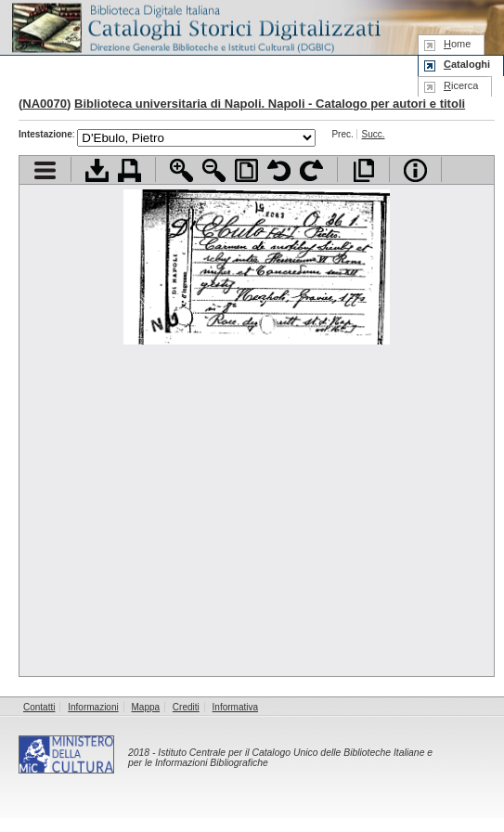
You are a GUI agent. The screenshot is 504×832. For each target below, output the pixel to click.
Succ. (374, 134)
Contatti (39, 707)
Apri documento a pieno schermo (363, 170)
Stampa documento (129, 170)
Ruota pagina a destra (311, 170)
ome (457, 44)
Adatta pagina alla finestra (246, 170)
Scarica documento (97, 170)
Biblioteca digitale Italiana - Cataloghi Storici (195, 26)
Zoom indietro (214, 170)
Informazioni (93, 707)
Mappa (146, 707)
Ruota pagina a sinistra (279, 170)
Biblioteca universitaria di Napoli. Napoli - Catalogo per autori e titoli (270, 104)
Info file (415, 170)
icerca (461, 85)
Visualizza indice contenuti (45, 170)
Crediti (186, 707)
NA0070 (45, 104)
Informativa (235, 707)
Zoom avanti (181, 170)
